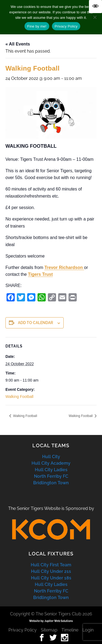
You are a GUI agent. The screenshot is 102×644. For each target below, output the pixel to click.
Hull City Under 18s (51, 578)
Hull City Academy (51, 463)
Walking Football (19, 397)
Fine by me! (37, 26)
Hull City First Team (51, 565)
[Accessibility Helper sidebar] (95, 7)
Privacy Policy (23, 630)
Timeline (70, 630)
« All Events (18, 44)
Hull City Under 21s (51, 571)
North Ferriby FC (51, 476)
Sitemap (49, 630)
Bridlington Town (51, 483)
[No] (95, 17)
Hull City (51, 457)
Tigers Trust (40, 274)
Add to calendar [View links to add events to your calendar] (35, 323)
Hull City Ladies (51, 470)
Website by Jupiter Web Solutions (51, 621)
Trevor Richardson (64, 267)
